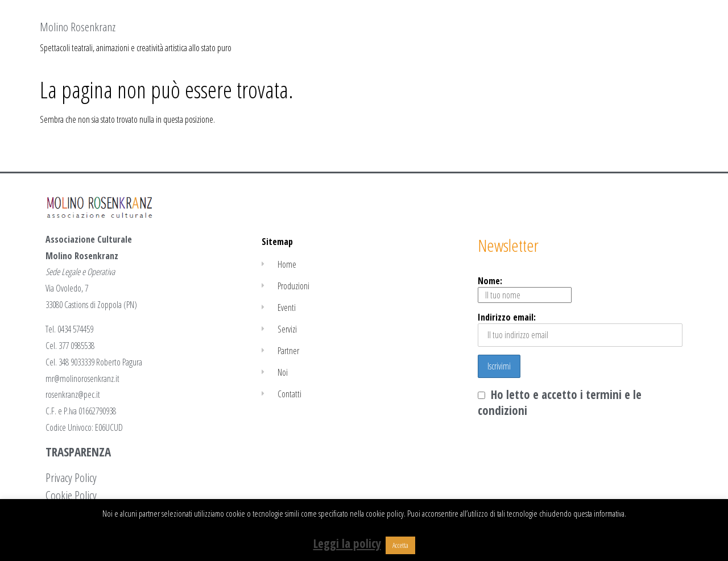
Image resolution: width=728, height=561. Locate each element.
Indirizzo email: (580, 329)
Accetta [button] (400, 545)
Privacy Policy (71, 477)
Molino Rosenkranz (78, 27)
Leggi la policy (347, 543)
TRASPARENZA (78, 452)
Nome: (525, 289)
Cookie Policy (71, 495)
